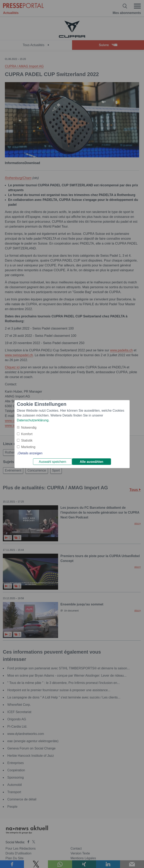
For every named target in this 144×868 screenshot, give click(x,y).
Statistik (27, 440)
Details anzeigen (30, 453)
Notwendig (29, 428)
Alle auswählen (92, 462)
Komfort (27, 434)
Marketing (28, 447)
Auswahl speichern (52, 462)
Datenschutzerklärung (33, 420)
